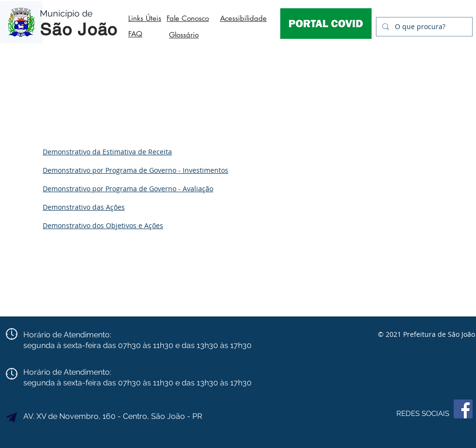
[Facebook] (463, 409)
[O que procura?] (423, 27)
